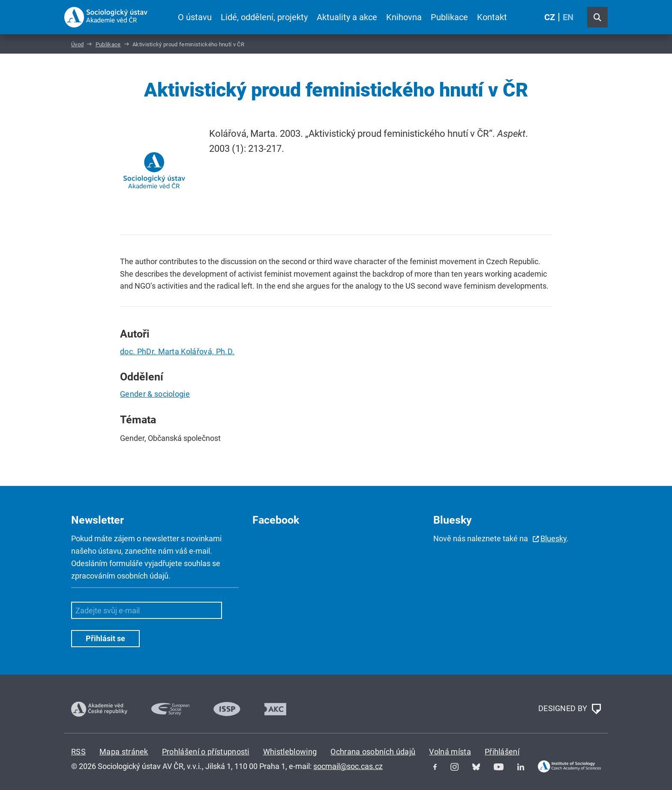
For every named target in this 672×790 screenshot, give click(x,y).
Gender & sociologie (155, 394)
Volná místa (450, 752)
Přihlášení (502, 752)
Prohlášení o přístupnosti (206, 752)
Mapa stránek (124, 752)
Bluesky (553, 538)
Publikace (449, 17)
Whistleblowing (290, 752)
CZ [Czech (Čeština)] (550, 17)
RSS (78, 752)
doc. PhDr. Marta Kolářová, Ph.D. (177, 351)
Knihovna (404, 17)
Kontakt (492, 17)
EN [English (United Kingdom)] (568, 17)
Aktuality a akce (347, 17)
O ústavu (195, 17)
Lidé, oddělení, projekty (264, 17)
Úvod (77, 44)
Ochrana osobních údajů (373, 752)
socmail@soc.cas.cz (348, 766)
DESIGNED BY (570, 709)
